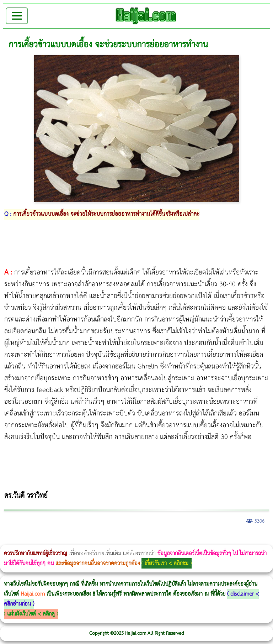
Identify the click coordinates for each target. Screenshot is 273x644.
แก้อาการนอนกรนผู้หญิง (72, 540)
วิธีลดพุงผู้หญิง (127, 540)
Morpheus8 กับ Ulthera (109, 540)
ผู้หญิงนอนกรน (36, 540)
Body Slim (103, 540)
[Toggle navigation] (17, 16)
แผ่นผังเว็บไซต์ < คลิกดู (31, 614)
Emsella (192, 540)
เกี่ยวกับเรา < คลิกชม (167, 563)
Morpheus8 (97, 540)
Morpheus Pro (186, 540)
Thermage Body (179, 540)
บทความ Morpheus (211, 540)
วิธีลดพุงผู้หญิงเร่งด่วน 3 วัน (101, 540)
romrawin (218, 540)
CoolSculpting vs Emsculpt (131, 540)
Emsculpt (200, 540)
